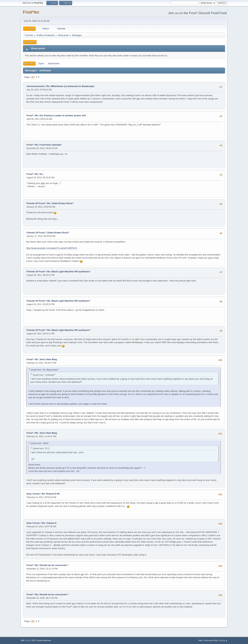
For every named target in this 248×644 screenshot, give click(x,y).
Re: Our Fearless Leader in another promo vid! (61, 115)
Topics (41, 64)
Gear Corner (33, 494)
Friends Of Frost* (36, 203)
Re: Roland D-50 (51, 494)
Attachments (54, 64)
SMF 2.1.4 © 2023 (28, 640)
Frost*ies (31, 12)
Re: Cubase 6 (49, 523)
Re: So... (40, 174)
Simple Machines (44, 640)
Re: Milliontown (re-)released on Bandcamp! (70, 86)
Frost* (30, 115)
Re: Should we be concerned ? (52, 565)
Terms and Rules (211, 640)
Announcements (35, 86)
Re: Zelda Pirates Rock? (60, 203)
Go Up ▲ (223, 640)
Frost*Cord (219, 13)
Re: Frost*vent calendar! (48, 145)
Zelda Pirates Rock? (58, 233)
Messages (29, 64)
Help (200, 640)
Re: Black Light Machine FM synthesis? (69, 272)
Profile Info (30, 42)
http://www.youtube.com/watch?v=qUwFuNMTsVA (52, 248)
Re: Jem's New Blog (46, 359)
